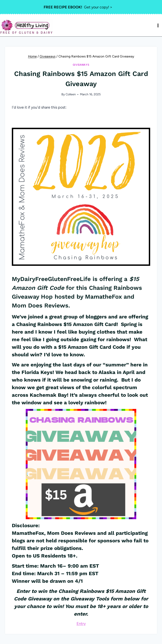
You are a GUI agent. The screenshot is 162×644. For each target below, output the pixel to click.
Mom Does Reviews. (41, 305)
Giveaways (81, 65)
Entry (81, 624)
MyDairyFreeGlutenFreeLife (51, 279)
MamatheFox (103, 297)
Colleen (71, 94)
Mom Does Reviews (71, 533)
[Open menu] (158, 25)
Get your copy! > (78, 7)
